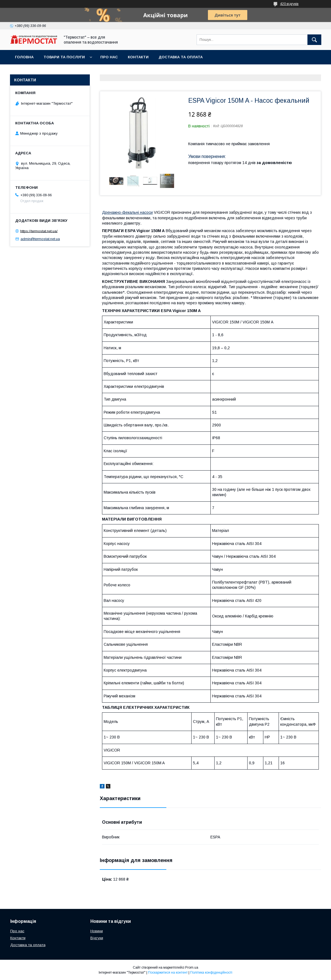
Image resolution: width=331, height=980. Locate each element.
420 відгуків (289, 4)
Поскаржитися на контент (168, 973)
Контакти (138, 57)
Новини (97, 931)
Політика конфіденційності (211, 973)
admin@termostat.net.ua (40, 239)
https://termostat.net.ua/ (39, 231)
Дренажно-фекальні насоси (127, 212)
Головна (24, 57)
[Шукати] (314, 40)
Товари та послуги (64, 57)
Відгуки (97, 938)
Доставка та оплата (181, 57)
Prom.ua (192, 968)
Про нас (109, 57)
